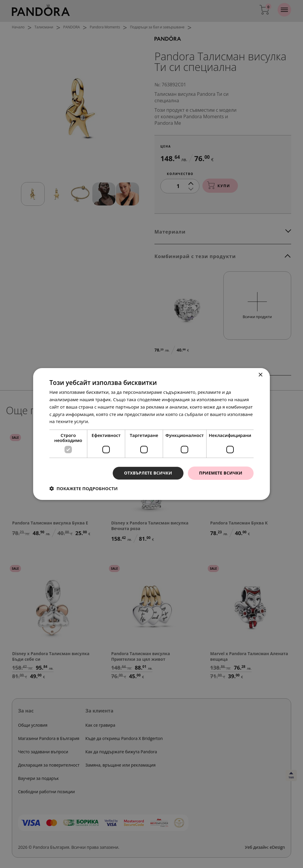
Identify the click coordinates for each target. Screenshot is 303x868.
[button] (84, 488)
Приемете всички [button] (221, 473)
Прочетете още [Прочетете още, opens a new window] (107, 421)
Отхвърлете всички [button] (148, 473)
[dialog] (151, 434)
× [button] (260, 375)
